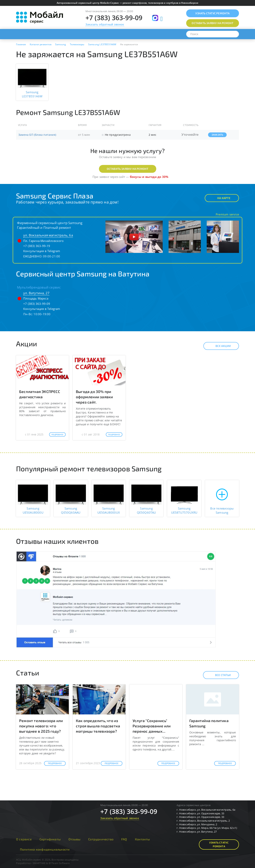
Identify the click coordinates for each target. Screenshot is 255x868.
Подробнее (57, 434)
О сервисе (24, 839)
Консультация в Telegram (42, 251)
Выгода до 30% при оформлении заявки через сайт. (94, 397)
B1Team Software (59, 863)
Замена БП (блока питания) (37, 135)
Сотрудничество (101, 839)
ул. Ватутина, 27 (36, 293)
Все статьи (220, 675)
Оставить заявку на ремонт (128, 169)
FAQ (124, 839)
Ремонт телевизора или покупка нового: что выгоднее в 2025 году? (41, 726)
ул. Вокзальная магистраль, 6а (48, 235)
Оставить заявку (212, 23)
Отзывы (74, 839)
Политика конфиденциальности (45, 849)
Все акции (220, 346)
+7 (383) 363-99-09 (114, 18)
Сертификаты (50, 839)
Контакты (142, 839)
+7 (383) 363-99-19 (37, 246)
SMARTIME (39, 863)
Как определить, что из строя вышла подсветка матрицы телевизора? (98, 726)
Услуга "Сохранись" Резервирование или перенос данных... (152, 726)
